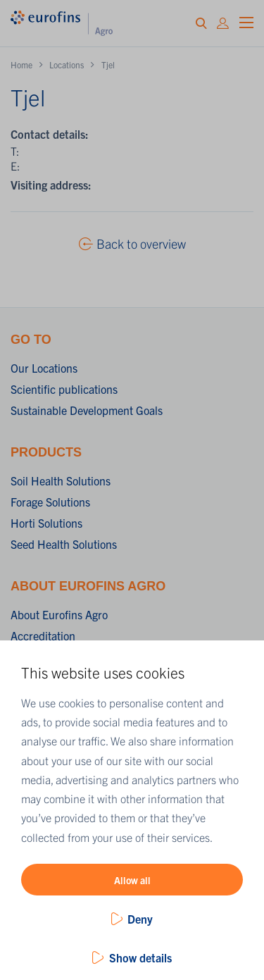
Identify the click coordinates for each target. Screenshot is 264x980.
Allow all (132, 880)
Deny (140, 919)
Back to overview (141, 243)
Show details (140, 957)
